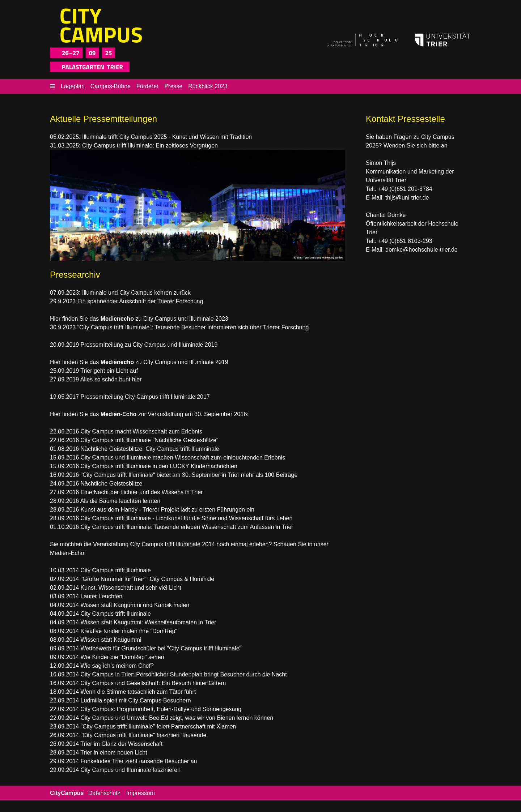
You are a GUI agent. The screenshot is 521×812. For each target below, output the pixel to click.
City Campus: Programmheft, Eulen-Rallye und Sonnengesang (161, 709)
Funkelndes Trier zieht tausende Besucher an (139, 761)
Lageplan (73, 86)
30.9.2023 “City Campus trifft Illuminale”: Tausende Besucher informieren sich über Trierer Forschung (179, 327)
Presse (173, 86)
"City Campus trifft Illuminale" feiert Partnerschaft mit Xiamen (158, 726)
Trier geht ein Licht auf (109, 371)
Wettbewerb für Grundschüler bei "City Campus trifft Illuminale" (161, 648)
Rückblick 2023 (208, 86)
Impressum (141, 793)
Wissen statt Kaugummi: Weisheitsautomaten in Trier (149, 622)
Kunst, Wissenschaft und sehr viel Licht (131, 588)
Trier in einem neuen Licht (114, 753)
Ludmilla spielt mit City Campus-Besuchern (136, 700)
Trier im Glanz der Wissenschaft (121, 744)
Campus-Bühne (111, 86)
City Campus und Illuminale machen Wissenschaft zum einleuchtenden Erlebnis (183, 458)
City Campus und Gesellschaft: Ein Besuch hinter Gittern (153, 683)
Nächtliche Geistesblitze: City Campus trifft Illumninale (150, 449)
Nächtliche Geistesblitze (112, 484)
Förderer (147, 86)
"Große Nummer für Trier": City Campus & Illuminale (148, 579)
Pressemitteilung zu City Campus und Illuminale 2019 (148, 345)
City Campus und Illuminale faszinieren (131, 770)
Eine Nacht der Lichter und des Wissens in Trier (141, 492)
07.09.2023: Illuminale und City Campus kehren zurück (120, 293)
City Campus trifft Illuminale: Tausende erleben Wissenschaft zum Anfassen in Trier (187, 527)
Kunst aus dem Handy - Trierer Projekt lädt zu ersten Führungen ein (168, 510)
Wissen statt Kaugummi (111, 640)
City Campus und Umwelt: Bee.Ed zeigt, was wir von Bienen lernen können (177, 718)
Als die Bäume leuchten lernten (120, 501)
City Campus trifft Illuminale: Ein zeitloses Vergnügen (150, 146)
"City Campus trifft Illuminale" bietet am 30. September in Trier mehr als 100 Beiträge (189, 475)
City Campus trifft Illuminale (116, 570)
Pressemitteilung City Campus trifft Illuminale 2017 (145, 397)
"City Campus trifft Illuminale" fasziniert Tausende (144, 735)
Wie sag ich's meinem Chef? (117, 666)
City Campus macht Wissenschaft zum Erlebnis (141, 431)
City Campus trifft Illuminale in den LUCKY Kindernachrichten (159, 466)
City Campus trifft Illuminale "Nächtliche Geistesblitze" (150, 440)
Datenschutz (104, 793)
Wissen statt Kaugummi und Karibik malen (135, 605)
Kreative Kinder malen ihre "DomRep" (129, 631)
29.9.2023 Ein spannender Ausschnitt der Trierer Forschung (126, 301)
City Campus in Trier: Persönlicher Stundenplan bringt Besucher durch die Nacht (184, 674)
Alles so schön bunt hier (111, 379)
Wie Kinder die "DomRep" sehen (122, 657)
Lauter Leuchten (102, 596)
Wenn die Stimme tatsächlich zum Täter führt (138, 692)
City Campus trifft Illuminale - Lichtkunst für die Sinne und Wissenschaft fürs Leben (187, 518)
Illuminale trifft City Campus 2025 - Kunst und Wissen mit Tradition (167, 137)
